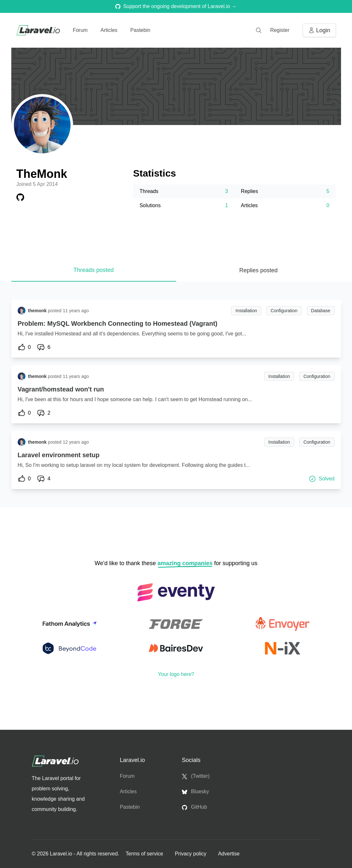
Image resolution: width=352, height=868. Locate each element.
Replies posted (258, 270)
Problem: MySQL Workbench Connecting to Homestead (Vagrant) (118, 323)
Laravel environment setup (59, 455)
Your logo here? (176, 674)
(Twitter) (196, 776)
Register (280, 30)
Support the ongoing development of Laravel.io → (176, 6)
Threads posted (94, 270)
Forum (80, 30)
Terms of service (145, 854)
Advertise (229, 854)
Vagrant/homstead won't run (61, 389)
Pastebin (140, 30)
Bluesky (195, 792)
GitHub (195, 807)
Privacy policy (191, 854)
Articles (109, 30)
